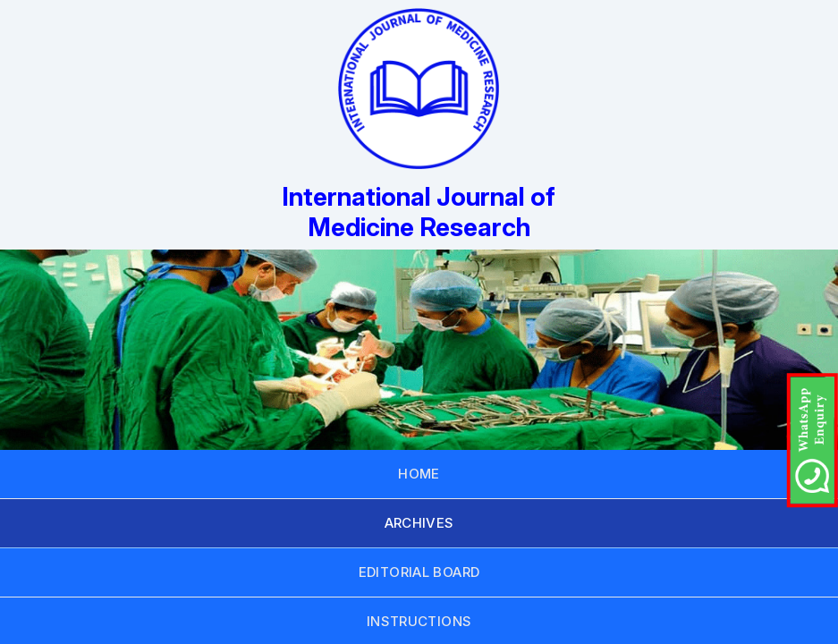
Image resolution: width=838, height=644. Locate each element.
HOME (419, 474)
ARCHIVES (419, 523)
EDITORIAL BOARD (419, 572)
